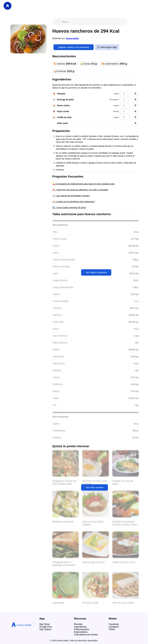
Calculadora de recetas (86, 635)
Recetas (78, 624)
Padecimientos (82, 629)
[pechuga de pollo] (125, 99)
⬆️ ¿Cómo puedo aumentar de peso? (69, 207)
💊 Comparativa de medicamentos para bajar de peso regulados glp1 (83, 184)
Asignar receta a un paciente (74, 47)
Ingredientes (80, 627)
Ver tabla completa (96, 272)
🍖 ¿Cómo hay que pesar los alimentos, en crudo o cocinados (80, 190)
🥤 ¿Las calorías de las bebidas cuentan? (71, 196)
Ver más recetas (95, 487)
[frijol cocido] (125, 111)
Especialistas (81, 632)
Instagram (114, 627)
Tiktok (112, 629)
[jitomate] (125, 94)
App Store (44, 624)
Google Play (46, 627)
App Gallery (45, 629)
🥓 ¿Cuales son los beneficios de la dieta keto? (74, 202)
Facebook (114, 624)
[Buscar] (92, 22)
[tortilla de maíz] (125, 117)
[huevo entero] (125, 105)
